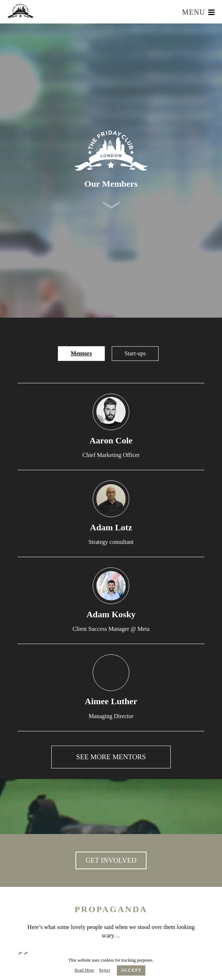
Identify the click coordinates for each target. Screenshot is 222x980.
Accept (131, 970)
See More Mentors (111, 757)
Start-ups (135, 353)
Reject (105, 970)
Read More (85, 970)
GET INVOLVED (111, 860)
